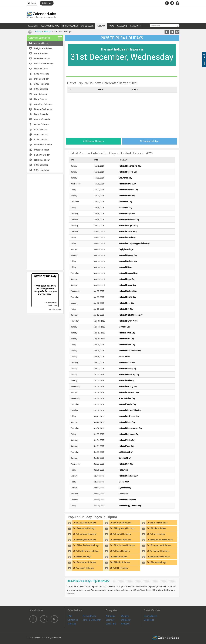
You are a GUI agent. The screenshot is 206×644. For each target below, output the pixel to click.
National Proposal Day (128, 273)
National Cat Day (126, 464)
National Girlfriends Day (129, 416)
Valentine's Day (125, 208)
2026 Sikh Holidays (119, 568)
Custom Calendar (42, 119)
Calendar (110, 620)
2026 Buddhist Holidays (158, 557)
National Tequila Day (127, 404)
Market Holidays (42, 59)
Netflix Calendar (42, 160)
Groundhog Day (125, 178)
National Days (41, 69)
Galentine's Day (125, 202)
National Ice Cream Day (129, 392)
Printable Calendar (43, 145)
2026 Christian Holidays (84, 562)
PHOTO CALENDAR (70, 26)
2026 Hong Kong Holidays (122, 528)
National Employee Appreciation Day (134, 243)
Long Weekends (42, 74)
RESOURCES (135, 26)
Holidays (38, 32)
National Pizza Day (127, 196)
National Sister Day (127, 422)
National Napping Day (128, 255)
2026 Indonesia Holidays (85, 534)
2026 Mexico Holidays (120, 540)
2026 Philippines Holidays (122, 545)
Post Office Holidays (44, 64)
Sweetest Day (125, 458)
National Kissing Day (128, 369)
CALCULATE (122, 26)
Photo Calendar (42, 150)
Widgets (125, 616)
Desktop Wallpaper (43, 109)
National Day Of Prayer (129, 321)
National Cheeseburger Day (130, 428)
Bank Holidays (41, 53)
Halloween (123, 470)
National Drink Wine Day (129, 220)
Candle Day (124, 494)
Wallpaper (126, 620)
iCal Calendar (41, 94)
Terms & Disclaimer (92, 620)
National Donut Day (127, 345)
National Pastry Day (127, 500)
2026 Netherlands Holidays (160, 540)
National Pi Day (125, 267)
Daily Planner (41, 99)
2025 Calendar (41, 165)
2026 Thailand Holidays (158, 551)
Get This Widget (55, 309)
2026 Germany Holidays (84, 528)
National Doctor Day (127, 285)
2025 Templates (42, 170)
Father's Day (124, 357)
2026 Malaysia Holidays (84, 540)
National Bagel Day (127, 214)
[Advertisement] (45, 222)
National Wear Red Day (129, 190)
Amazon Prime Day (127, 398)
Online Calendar (42, 124)
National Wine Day (126, 339)
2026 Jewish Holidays (83, 568)
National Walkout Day (128, 261)
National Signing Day (128, 184)
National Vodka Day (127, 440)
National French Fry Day (129, 375)
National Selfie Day (127, 363)
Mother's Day (124, 327)
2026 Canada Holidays (121, 523)
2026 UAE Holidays (82, 557)
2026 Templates (42, 84)
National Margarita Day (129, 226)
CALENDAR (33, 26)
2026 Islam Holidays (157, 562)
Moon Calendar (41, 79)
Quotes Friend (151, 616)
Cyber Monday (125, 488)
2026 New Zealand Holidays (86, 545)
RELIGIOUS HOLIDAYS (50, 26)
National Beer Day (126, 303)
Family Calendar (42, 155)
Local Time (111, 624)
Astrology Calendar (43, 104)
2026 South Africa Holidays (86, 551)
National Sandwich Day (129, 476)
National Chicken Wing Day (130, 410)
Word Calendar (41, 135)
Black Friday (124, 482)
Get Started (47, 3)
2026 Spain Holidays (120, 551)
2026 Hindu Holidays (120, 562)
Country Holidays (42, 43)
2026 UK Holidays (118, 557)
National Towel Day (127, 333)
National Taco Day (126, 446)
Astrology (110, 616)
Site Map (72, 624)
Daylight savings (126, 249)
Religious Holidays (43, 48)
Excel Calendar (41, 140)
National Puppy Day (127, 279)
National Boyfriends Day (129, 434)
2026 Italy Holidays (156, 534)
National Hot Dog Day (128, 386)
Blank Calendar (41, 114)
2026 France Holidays (157, 523)
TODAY (111, 26)
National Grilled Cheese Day (131, 315)
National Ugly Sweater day (130, 506)
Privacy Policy (89, 616)
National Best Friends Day (130, 351)
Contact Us (73, 620)
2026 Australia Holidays (84, 523)
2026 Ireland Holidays (120, 534)
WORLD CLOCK (87, 26)
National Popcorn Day (128, 172)
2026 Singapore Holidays (159, 545)
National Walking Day (128, 291)
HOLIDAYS (101, 26)
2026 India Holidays (156, 528)
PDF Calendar (41, 129)
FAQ (70, 616)
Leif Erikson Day (126, 452)
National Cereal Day (127, 237)
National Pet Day (126, 309)
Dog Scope (149, 620)
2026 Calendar (41, 89)
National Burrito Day (127, 297)
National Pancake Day (128, 231)
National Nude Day (127, 380)
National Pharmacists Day (130, 166)
